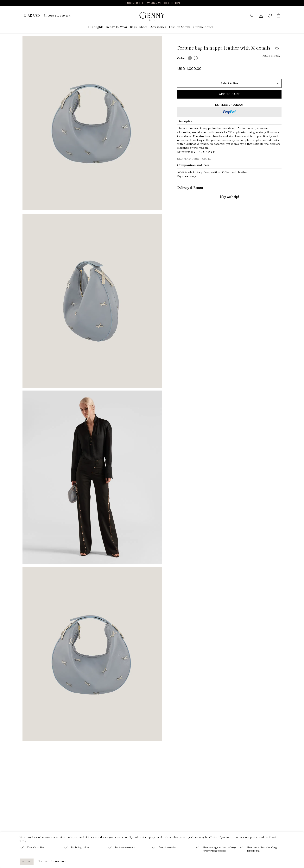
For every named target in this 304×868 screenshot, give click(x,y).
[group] (92, 123)
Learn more (59, 861)
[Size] (229, 83)
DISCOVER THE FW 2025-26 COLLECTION (152, 3)
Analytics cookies (167, 847)
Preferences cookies (125, 847)
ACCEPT (27, 862)
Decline (43, 861)
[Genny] (152, 17)
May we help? (229, 197)
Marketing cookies (80, 847)
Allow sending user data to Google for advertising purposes (220, 849)
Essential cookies (36, 847)
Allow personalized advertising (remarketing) (262, 849)
